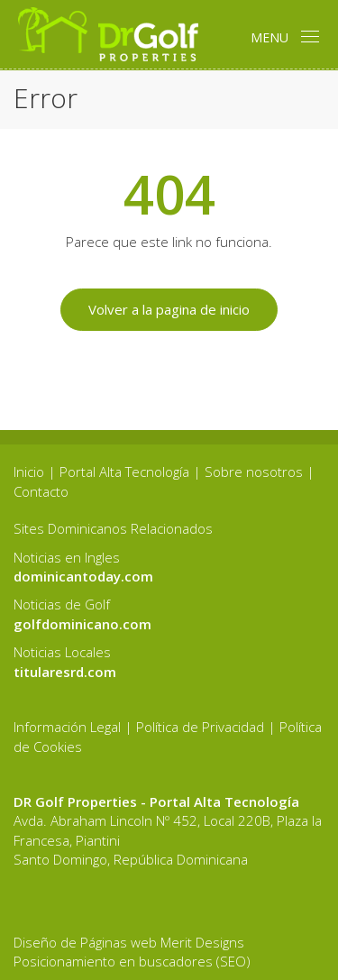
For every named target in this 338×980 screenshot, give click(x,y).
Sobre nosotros (254, 472)
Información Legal (67, 727)
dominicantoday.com (83, 576)
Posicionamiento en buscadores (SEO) (132, 961)
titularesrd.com (65, 672)
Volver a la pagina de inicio (169, 309)
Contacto (41, 491)
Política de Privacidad (200, 727)
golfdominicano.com (82, 624)
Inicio (29, 472)
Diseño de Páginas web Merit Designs (129, 942)
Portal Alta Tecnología (124, 472)
